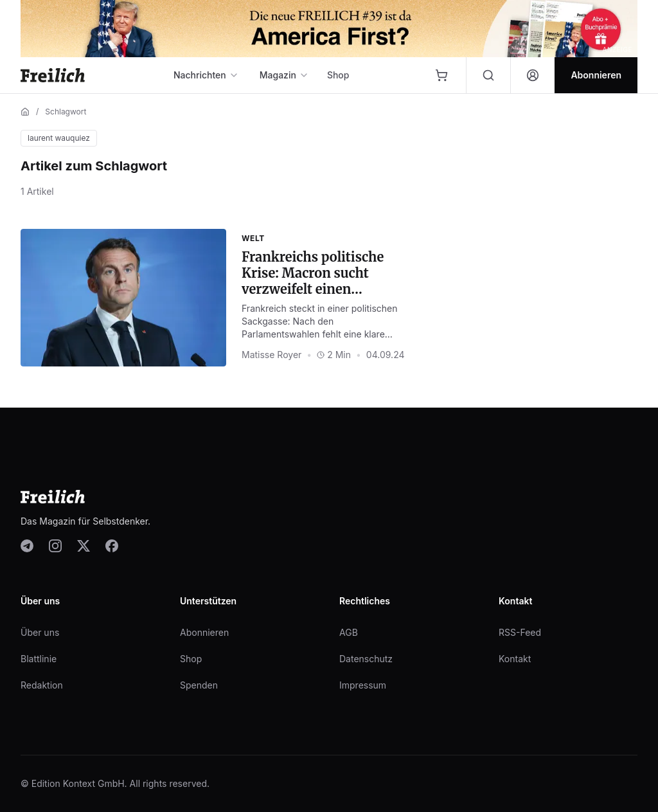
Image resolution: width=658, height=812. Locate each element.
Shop (338, 75)
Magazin (284, 75)
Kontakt (515, 659)
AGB (349, 632)
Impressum (363, 685)
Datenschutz (366, 659)
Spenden (199, 685)
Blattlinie (39, 659)
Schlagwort (66, 112)
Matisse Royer (271, 355)
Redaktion (42, 685)
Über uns (40, 632)
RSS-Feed (520, 632)
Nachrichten (206, 75)
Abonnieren (204, 632)
